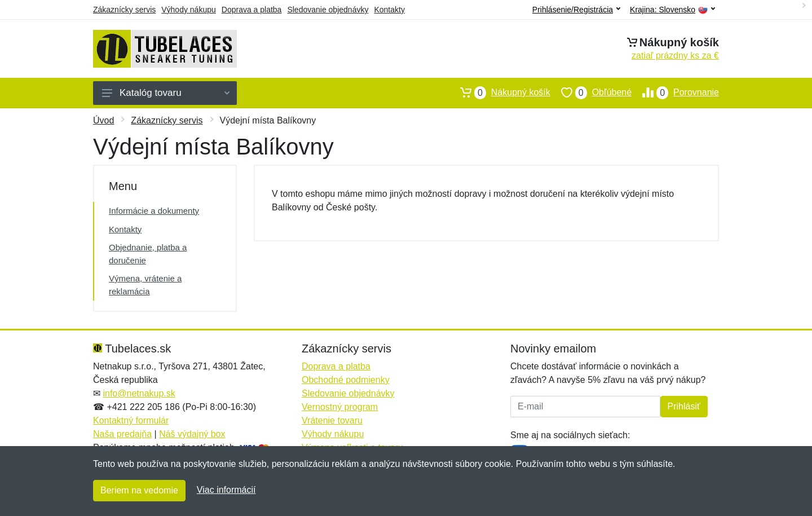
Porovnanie (675, 92)
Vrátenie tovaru (332, 420)
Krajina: (672, 10)
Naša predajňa (122, 434)
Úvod (103, 120)
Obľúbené (591, 92)
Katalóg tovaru (166, 93)
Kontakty (389, 10)
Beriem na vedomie (139, 490)
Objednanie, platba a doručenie (148, 254)
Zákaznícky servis (124, 10)
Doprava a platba (252, 10)
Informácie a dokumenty (154, 211)
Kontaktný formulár (131, 420)
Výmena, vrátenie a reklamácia (145, 285)
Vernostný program (340, 407)
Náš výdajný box (192, 434)
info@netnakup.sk (139, 393)
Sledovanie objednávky (328, 10)
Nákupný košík (500, 92)
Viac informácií (226, 490)
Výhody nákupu (189, 10)
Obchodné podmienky (346, 380)
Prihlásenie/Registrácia (576, 10)
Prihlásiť (684, 406)
